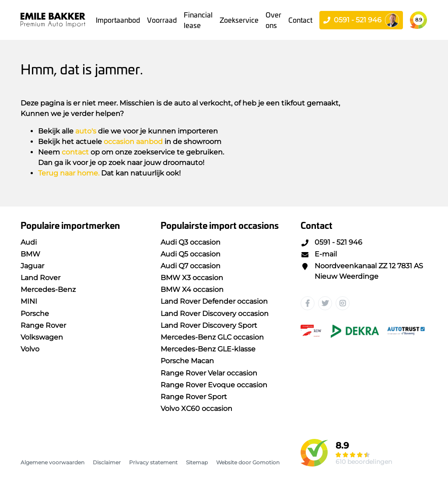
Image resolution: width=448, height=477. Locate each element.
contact (75, 152)
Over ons (273, 20)
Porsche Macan (187, 361)
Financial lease (198, 20)
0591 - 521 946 (331, 242)
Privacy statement (153, 462)
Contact (300, 20)
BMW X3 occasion (192, 278)
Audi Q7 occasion (191, 266)
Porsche (35, 314)
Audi (29, 242)
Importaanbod (118, 20)
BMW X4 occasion (192, 289)
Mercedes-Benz (48, 289)
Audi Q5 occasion (191, 254)
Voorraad (162, 20)
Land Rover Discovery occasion (215, 314)
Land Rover (40, 278)
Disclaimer (107, 462)
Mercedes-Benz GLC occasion (212, 337)
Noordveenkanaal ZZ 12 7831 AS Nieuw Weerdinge (362, 271)
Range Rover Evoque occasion (214, 385)
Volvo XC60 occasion (196, 409)
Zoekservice (239, 20)
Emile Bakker (53, 20)
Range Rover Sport (194, 397)
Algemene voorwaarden (52, 462)
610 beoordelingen (364, 462)
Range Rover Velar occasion (209, 373)
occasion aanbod (133, 142)
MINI (29, 301)
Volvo (30, 349)
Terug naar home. (69, 173)
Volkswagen (42, 337)
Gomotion (266, 462)
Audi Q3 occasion (191, 242)
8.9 (419, 20)
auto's (86, 131)
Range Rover (43, 325)
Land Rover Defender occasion (214, 301)
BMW (30, 254)
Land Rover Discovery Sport (209, 325)
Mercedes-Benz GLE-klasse (208, 349)
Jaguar (32, 266)
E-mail (319, 254)
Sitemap (197, 462)
